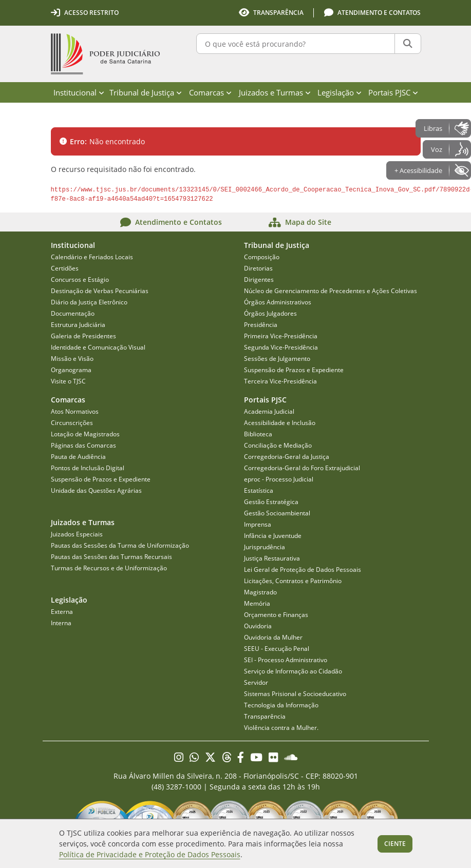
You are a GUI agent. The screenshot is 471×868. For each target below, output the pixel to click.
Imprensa (258, 524)
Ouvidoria (258, 626)
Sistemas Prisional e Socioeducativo (295, 694)
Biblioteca (258, 434)
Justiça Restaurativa (272, 558)
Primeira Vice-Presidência (281, 336)
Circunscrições (72, 423)
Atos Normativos (75, 411)
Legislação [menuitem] (340, 92)
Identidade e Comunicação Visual (98, 347)
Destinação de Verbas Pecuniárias (100, 291)
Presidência (261, 325)
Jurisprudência (265, 547)
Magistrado (260, 592)
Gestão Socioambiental (277, 513)
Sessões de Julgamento (277, 359)
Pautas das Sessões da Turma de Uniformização (120, 545)
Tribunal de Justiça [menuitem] (146, 92)
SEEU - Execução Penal (277, 649)
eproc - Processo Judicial (279, 479)
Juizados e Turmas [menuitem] (275, 92)
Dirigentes (259, 279)
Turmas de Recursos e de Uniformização (109, 568)
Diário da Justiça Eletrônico (89, 302)
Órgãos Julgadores (270, 313)
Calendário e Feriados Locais (92, 257)
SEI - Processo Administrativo (286, 660)
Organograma (71, 370)
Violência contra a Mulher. (281, 728)
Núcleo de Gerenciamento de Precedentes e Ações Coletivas (331, 291)
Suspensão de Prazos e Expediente (294, 370)
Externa (62, 612)
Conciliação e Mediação (278, 445)
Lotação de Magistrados (85, 434)
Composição (262, 257)
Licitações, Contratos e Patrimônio (293, 581)
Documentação (73, 313)
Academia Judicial (269, 411)
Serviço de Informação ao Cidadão (293, 671)
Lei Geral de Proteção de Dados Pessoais (303, 570)
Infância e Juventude (273, 536)
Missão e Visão (72, 359)
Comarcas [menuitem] (210, 92)
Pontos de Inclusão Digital (88, 468)
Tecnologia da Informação (281, 705)
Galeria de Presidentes (83, 336)
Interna (61, 623)
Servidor (256, 682)
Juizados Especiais (77, 534)
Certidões (65, 268)
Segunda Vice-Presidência (281, 347)
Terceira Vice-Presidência (280, 381)
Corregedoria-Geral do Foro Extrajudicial (302, 468)
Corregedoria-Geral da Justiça (287, 457)
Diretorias (258, 268)
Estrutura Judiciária (78, 325)
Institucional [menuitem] (79, 92)
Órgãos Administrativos (278, 302)
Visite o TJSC (68, 381)
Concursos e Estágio (80, 279)
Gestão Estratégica (271, 502)
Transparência (265, 716)
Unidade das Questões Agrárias (96, 490)
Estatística (259, 490)
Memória (257, 603)
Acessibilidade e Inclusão (280, 423)
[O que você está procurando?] (296, 44)
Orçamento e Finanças (276, 615)
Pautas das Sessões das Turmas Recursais (111, 557)
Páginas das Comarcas (83, 445)
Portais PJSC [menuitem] (393, 92)
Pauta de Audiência (78, 457)
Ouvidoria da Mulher (273, 637)
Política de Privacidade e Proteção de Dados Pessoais (150, 854)
